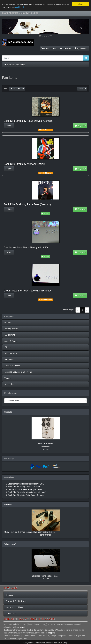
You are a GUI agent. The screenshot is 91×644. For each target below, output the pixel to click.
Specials (8, 412)
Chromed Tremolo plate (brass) (46, 576)
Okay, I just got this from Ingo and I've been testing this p (29, 532)
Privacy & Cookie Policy (16, 601)
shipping (23, 627)
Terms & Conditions (14, 607)
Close (80, 4)
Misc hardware (11, 353)
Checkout (65, 48)
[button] (9, 27)
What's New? (10, 544)
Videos (8, 378)
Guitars (8, 322)
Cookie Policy (20, 7)
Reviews (8, 504)
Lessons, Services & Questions (18, 372)
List (13, 89)
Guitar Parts (10, 335)
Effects (8, 347)
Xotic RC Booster (45, 444)
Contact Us (11, 614)
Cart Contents (49, 48)
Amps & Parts (11, 341)
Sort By (82, 89)
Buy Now (80, 126)
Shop (11, 65)
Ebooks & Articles (12, 366)
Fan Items (20, 65)
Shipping (10, 595)
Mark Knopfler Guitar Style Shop (20, 13)
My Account (81, 48)
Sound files (9, 384)
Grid (21, 89)
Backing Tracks (11, 329)
